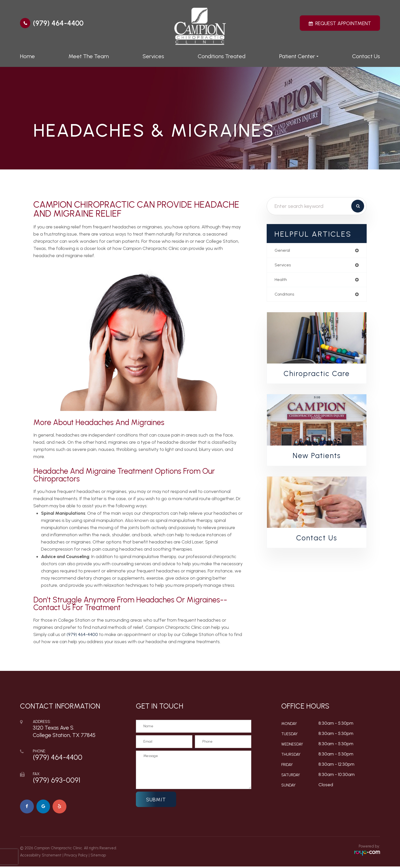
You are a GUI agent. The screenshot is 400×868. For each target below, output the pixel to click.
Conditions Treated (222, 56)
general (283, 251)
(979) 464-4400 (58, 23)
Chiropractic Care (317, 376)
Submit (156, 800)
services (283, 266)
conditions (286, 296)
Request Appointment (343, 23)
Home (27, 56)
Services (153, 56)
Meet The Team (89, 56)
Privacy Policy (76, 857)
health (281, 281)
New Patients (317, 458)
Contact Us (366, 56)
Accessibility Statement (41, 857)
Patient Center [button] (299, 56)
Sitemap (98, 857)
